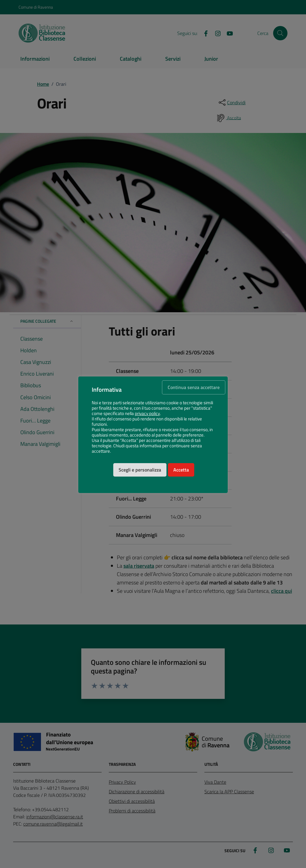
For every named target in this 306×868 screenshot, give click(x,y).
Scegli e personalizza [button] (140, 470)
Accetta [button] (181, 470)
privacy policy (147, 414)
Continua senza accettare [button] (194, 387)
